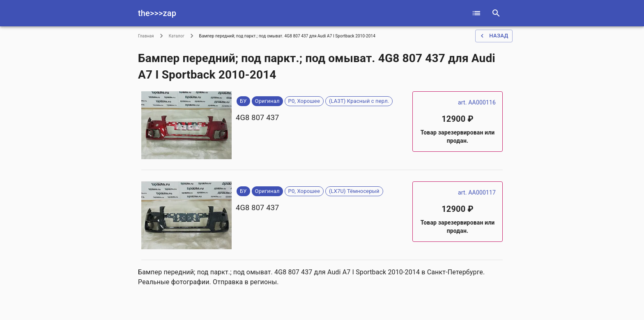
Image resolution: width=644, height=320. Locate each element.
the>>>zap (157, 13)
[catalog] (476, 13)
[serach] (496, 13)
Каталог (177, 36)
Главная (146, 36)
